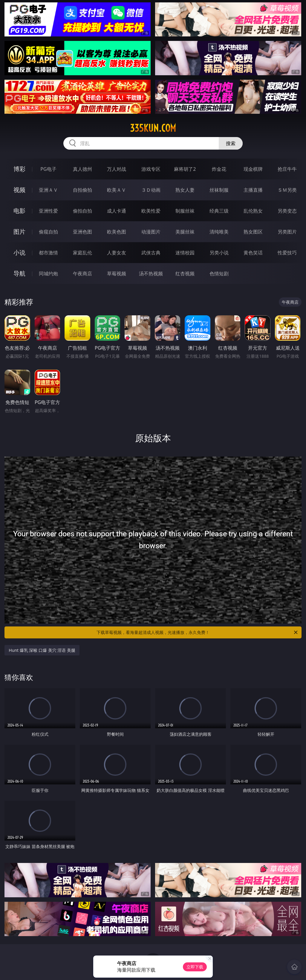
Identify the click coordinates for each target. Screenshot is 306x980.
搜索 (231, 143)
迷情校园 (185, 253)
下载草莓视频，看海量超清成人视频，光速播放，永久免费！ (198, 632)
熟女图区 (253, 232)
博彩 (19, 169)
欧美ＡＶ (117, 190)
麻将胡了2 (185, 169)
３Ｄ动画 (151, 190)
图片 (19, 232)
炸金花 (219, 169)
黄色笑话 (253, 253)
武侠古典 (151, 253)
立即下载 (195, 967)
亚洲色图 (82, 232)
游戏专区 (151, 169)
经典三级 (219, 211)
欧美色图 (117, 232)
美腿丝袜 (185, 232)
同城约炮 (48, 274)
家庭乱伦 (82, 253)
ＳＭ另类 (287, 190)
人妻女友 (117, 253)
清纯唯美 (219, 232)
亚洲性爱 (48, 211)
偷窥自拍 (48, 232)
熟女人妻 (185, 190)
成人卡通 (117, 211)
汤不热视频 (151, 274)
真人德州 (82, 169)
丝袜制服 (219, 190)
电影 (19, 211)
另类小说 (219, 253)
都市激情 (48, 253)
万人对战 (117, 169)
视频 (19, 190)
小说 (19, 252)
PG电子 (48, 169)
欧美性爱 (151, 211)
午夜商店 (82, 274)
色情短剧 (219, 274)
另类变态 (287, 211)
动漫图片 (151, 232)
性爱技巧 (287, 253)
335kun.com (153, 128)
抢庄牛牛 (287, 169)
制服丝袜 (185, 211)
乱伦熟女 (253, 211)
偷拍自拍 (82, 211)
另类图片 (287, 232)
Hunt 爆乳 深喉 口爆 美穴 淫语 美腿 (42, 650)
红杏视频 (185, 274)
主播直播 (253, 190)
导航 (19, 273)
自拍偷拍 (82, 190)
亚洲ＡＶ (48, 190)
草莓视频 (117, 274)
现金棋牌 (253, 169)
